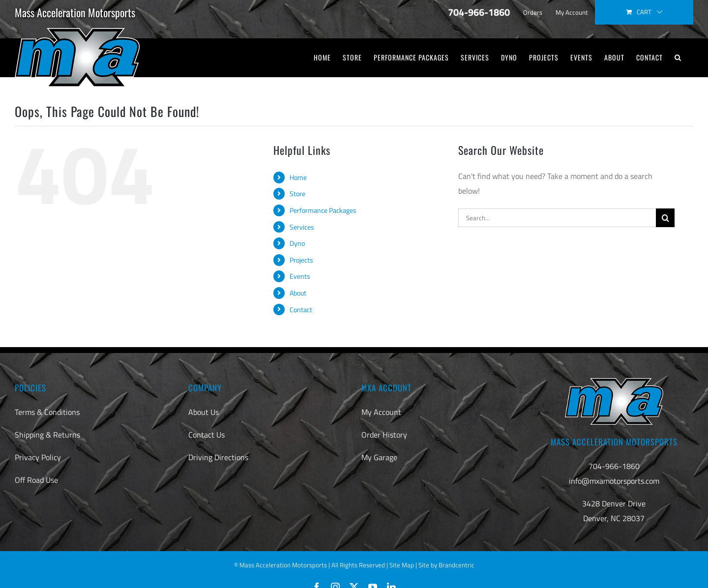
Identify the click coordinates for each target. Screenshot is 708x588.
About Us (204, 412)
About (298, 293)
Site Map (402, 565)
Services (302, 227)
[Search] (665, 218)
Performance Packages (323, 210)
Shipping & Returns (47, 435)
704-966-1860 (614, 466)
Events (300, 276)
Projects (301, 260)
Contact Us (206, 435)
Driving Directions (218, 457)
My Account (381, 412)
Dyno (297, 243)
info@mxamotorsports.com (614, 481)
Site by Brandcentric (446, 565)
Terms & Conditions (47, 412)
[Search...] (557, 218)
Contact (301, 309)
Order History (384, 435)
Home (298, 177)
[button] (678, 58)
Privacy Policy (38, 457)
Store (297, 193)
